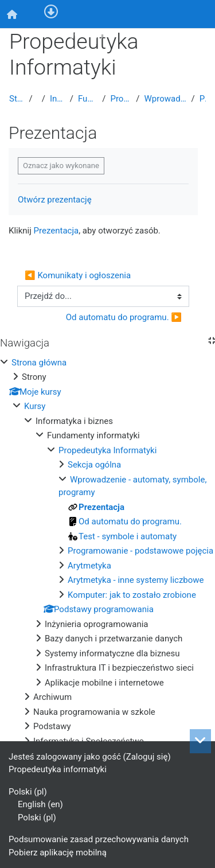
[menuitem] (12, 14)
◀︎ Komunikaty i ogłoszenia (78, 275)
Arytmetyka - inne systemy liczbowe (136, 580)
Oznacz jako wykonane (61, 166)
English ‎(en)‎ (40, 804)
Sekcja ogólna (94, 465)
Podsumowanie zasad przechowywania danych (99, 839)
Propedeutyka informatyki (58, 769)
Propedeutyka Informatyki (121, 99)
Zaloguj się (164, 34)
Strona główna (17, 99)
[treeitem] (107, 552)
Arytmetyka (89, 566)
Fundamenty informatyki (88, 99)
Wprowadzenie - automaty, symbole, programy (166, 99)
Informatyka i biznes (58, 99)
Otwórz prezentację (55, 200)
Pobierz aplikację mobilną (58, 853)
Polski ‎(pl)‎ (28, 792)
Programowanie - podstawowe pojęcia (140, 551)
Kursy (35, 406)
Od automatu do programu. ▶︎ (124, 317)
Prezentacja (203, 99)
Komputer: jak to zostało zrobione (132, 595)
